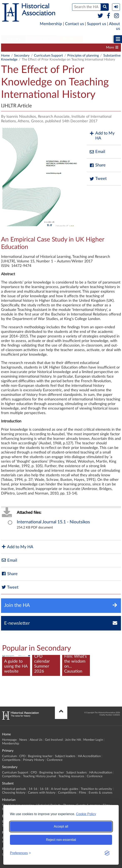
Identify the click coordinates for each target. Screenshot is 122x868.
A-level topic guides (65, 789)
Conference (55, 760)
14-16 (33, 789)
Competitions (11, 760)
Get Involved (54, 740)
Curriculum (9, 756)
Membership (51, 24)
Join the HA (73, 740)
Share (97, 165)
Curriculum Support (18, 47)
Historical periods (14, 789)
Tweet (98, 179)
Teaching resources (71, 776)
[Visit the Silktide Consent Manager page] (107, 853)
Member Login (93, 740)
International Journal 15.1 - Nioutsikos (53, 522)
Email (97, 152)
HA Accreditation (89, 756)
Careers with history (42, 793)
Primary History (34, 760)
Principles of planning (83, 56)
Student (70, 39)
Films (83, 793)
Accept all (61, 826)
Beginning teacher (64, 47)
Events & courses (101, 793)
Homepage (9, 740)
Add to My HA (102, 136)
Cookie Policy (86, 814)
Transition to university (96, 789)
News (23, 740)
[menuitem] (14, 39)
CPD (42, 47)
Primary (14, 39)
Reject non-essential (61, 840)
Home (5, 56)
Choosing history (14, 793)
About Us (36, 740)
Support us (97, 24)
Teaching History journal (39, 776)
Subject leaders (65, 756)
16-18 (44, 789)
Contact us (74, 24)
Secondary (42, 39)
